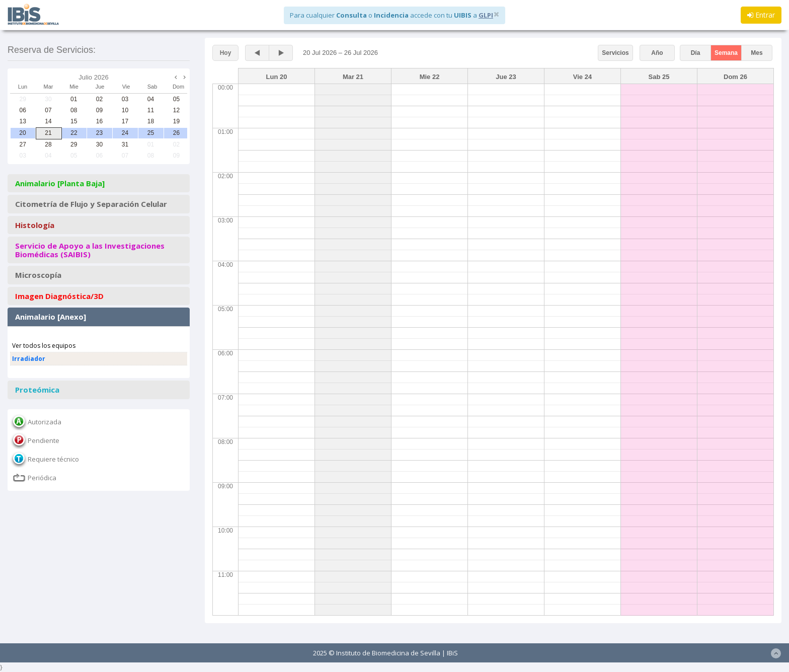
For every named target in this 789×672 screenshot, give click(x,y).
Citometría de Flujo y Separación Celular (91, 204)
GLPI (486, 15)
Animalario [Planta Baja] (60, 183)
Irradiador (29, 359)
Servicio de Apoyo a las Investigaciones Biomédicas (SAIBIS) (90, 250)
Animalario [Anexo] (51, 317)
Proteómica (37, 390)
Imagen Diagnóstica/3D (59, 296)
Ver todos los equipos (44, 346)
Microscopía (38, 275)
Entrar (761, 15)
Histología (35, 225)
